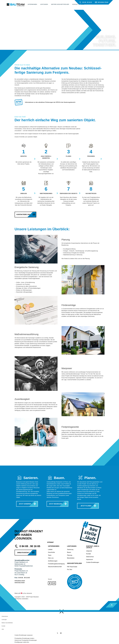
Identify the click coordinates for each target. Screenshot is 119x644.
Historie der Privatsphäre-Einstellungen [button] (26, 640)
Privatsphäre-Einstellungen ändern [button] (24, 638)
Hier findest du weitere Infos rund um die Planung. (76, 259)
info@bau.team (20, 581)
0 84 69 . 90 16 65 (24, 578)
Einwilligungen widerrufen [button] (22, 642)
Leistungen (4, 620)
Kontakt (3, 626)
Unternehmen (5, 616)
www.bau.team (20, 583)
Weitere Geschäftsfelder (7, 623)
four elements (28, 593)
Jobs (3, 629)
